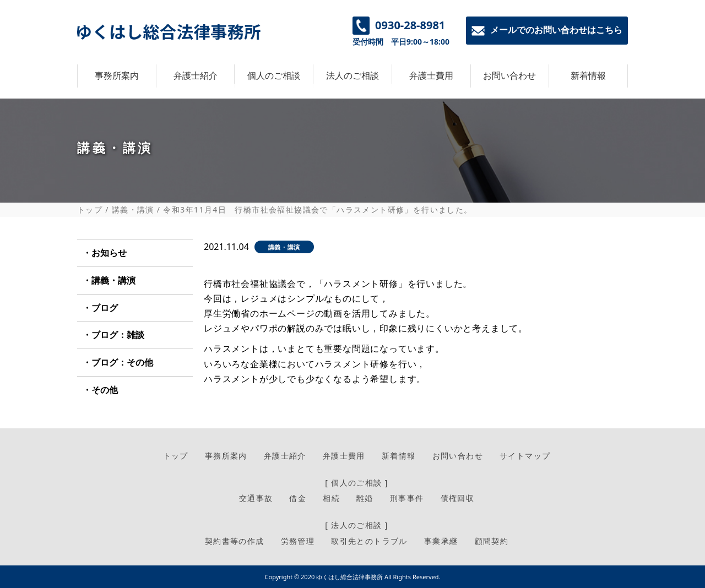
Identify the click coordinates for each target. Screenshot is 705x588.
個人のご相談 (274, 75)
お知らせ (109, 253)
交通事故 (256, 498)
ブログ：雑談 (118, 335)
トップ (90, 210)
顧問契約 (492, 541)
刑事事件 (407, 498)
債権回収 (458, 498)
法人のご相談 (352, 75)
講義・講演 (133, 210)
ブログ (105, 308)
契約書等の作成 (235, 541)
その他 (105, 390)
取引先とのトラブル (369, 541)
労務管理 (298, 541)
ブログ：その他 (122, 362)
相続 (331, 498)
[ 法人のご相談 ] (357, 525)
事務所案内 (117, 75)
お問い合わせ (509, 75)
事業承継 (441, 541)
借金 (298, 498)
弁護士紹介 (196, 75)
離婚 (365, 498)
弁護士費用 (431, 75)
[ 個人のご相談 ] (357, 483)
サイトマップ (525, 456)
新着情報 (588, 75)
